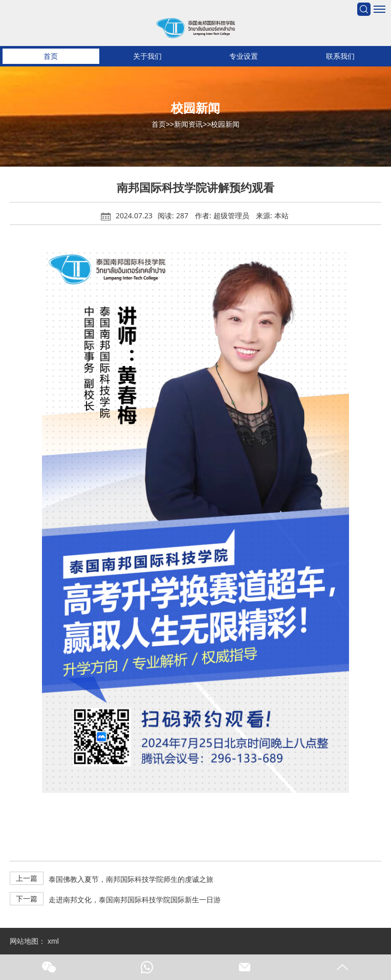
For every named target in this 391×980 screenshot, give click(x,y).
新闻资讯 (188, 124)
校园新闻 (225, 124)
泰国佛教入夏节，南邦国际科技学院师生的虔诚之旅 (131, 879)
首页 (51, 56)
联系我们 (340, 56)
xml (53, 941)
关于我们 (147, 56)
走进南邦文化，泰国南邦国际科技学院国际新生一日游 (135, 900)
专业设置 (244, 56)
